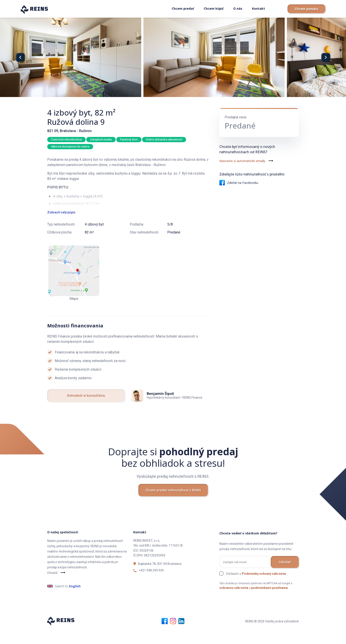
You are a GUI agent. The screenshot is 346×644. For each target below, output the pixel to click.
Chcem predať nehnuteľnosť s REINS (173, 504)
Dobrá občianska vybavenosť (165, 139)
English (75, 600)
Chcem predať (183, 8)
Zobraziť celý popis (61, 226)
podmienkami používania (269, 602)
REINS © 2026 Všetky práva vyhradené (272, 635)
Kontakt (259, 8)
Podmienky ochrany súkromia (264, 588)
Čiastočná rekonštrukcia (66, 139)
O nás (238, 8)
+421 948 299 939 (151, 584)
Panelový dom (130, 139)
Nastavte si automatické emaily (242, 161)
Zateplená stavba (101, 139)
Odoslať (285, 576)
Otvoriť (52, 587)
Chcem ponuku (306, 9)
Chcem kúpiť (214, 8)
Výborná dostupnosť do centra (70, 147)
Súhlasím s (256, 588)
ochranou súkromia (234, 602)
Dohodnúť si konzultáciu (86, 410)
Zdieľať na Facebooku (239, 183)
